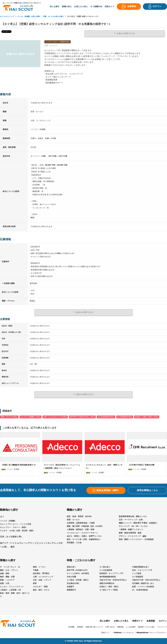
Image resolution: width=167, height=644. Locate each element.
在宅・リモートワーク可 (142, 570)
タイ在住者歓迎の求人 (106, 417)
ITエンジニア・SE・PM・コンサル (133, 526)
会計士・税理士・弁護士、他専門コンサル (84, 536)
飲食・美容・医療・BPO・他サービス (15, 595)
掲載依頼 (120, 627)
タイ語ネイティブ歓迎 (109, 590)
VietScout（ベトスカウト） (124, 633)
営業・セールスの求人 (9, 417)
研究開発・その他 (74, 543)
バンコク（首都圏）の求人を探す (29, 17)
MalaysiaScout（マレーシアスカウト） (152, 633)
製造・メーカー (39, 567)
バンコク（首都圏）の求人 (31, 417)
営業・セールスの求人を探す (53, 17)
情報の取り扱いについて (94, 627)
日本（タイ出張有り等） (11, 537)
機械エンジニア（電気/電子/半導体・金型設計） (139, 523)
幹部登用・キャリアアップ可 (111, 574)
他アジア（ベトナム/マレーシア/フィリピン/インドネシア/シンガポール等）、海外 (31, 545)
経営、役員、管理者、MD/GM (79, 517)
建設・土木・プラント (9, 570)
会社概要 (71, 627)
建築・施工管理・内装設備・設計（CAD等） (85, 526)
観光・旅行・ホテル (41, 590)
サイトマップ (162, 627)
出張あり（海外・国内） (109, 587)
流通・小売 (5, 583)
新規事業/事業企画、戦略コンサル (133, 517)
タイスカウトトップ (7, 17)
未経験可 (70, 587)
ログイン (163, 621)
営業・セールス (73, 520)
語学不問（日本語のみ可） (78, 570)
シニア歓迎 (137, 574)
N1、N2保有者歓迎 (140, 590)
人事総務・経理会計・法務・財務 (80, 530)
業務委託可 (71, 590)
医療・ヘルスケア (7, 580)
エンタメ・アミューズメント (12, 587)
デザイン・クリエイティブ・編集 (133, 536)
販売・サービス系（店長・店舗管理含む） (84, 539)
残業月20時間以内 (107, 583)
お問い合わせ (110, 627)
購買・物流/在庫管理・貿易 (130, 533)
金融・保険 (5, 574)
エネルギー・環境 (40, 587)
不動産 (36, 570)
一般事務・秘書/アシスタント (131, 530)
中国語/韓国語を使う (141, 567)
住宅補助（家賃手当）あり (143, 583)
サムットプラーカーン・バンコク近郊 (16, 524)
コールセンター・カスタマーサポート (82, 533)
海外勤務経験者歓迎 (108, 577)
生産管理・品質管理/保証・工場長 (81, 523)
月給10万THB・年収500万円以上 (113, 580)
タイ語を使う (105, 567)
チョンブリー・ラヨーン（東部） (14, 527)
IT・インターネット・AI (10, 567)
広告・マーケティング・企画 (131, 520)
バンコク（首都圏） (8, 521)
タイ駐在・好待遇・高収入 (78, 580)
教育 (35, 583)
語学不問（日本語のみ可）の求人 (82, 417)
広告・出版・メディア (42, 580)
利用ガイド (138, 621)
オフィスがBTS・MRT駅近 (78, 574)
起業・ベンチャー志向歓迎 (143, 587)
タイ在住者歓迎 (106, 570)
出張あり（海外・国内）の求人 (147, 417)
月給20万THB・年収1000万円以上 (146, 580)
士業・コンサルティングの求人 (55, 417)
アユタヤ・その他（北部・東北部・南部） (17, 531)
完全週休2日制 (73, 583)
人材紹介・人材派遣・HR (10, 590)
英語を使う (71, 567)
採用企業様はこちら (147, 490)
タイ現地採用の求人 (125, 417)
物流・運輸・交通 (7, 577)
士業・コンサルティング (43, 577)
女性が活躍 (71, 577)
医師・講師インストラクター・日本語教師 (136, 539)
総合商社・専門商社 (41, 574)
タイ (2, 517)
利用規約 (80, 627)
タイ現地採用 (138, 577)
